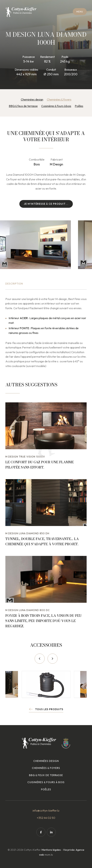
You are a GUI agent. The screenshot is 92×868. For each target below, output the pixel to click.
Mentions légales (51, 850)
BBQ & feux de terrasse (23, 106)
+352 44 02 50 (46, 818)
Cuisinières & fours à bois (56, 106)
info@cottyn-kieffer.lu (46, 811)
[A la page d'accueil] (21, 12)
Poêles (79, 106)
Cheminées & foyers (59, 99)
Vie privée (69, 850)
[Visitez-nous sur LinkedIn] (51, 832)
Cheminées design (32, 99)
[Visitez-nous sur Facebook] (41, 832)
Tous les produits (49, 709)
